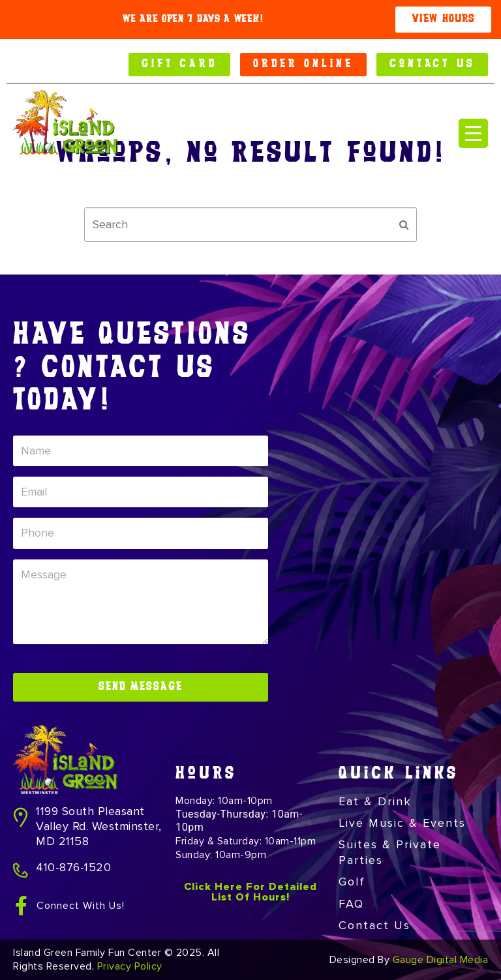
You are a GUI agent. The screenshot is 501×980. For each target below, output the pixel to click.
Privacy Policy (130, 966)
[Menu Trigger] (473, 133)
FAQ (351, 904)
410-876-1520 (73, 867)
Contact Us (374, 925)
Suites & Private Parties (390, 852)
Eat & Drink (375, 801)
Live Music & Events (402, 823)
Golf (352, 882)
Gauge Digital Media (441, 960)
